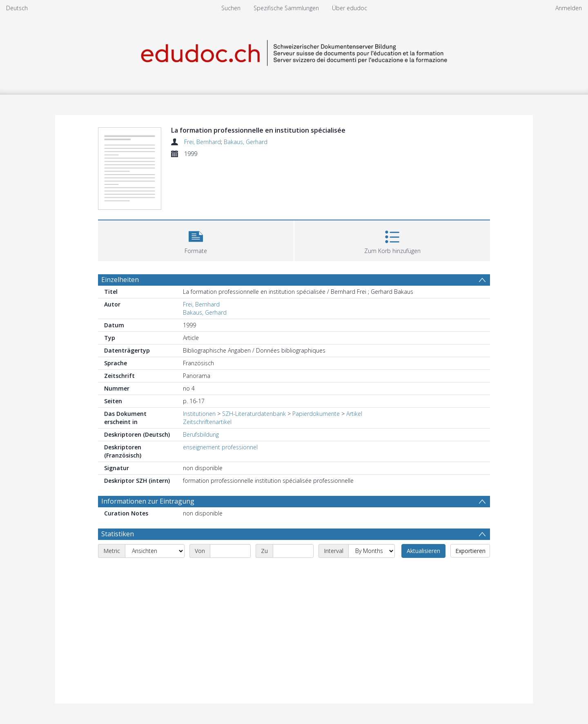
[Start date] (230, 551)
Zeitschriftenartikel (207, 422)
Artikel (354, 414)
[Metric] (155, 551)
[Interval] (372, 551)
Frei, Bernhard (203, 142)
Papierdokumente (316, 414)
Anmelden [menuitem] (569, 8)
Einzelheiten (120, 280)
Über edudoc (350, 8)
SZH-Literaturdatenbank (254, 414)
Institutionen (199, 414)
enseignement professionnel (220, 447)
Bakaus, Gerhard (246, 142)
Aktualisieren (423, 551)
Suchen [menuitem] (231, 8)
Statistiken (118, 534)
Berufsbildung (201, 434)
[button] (196, 240)
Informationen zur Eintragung (148, 501)
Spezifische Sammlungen (286, 8)
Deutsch (17, 8)
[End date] (293, 551)
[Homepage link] (294, 52)
